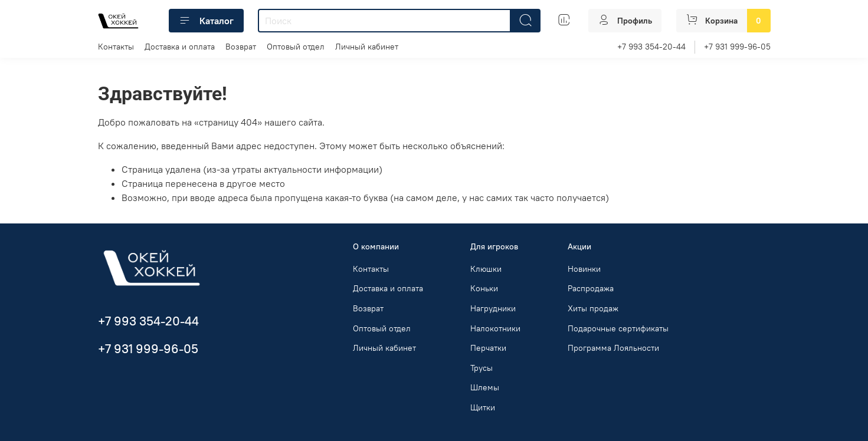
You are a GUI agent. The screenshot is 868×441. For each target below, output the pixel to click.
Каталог (206, 21)
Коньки (484, 288)
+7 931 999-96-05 (737, 47)
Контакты (116, 47)
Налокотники (495, 328)
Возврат (241, 47)
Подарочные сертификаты (618, 328)
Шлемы (485, 387)
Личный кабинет (367, 47)
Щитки (483, 407)
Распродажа (591, 288)
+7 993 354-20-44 (651, 47)
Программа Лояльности (613, 348)
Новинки (584, 269)
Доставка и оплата (180, 47)
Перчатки (488, 348)
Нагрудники (493, 308)
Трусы (482, 368)
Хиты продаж (593, 308)
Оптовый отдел (296, 47)
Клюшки (486, 269)
